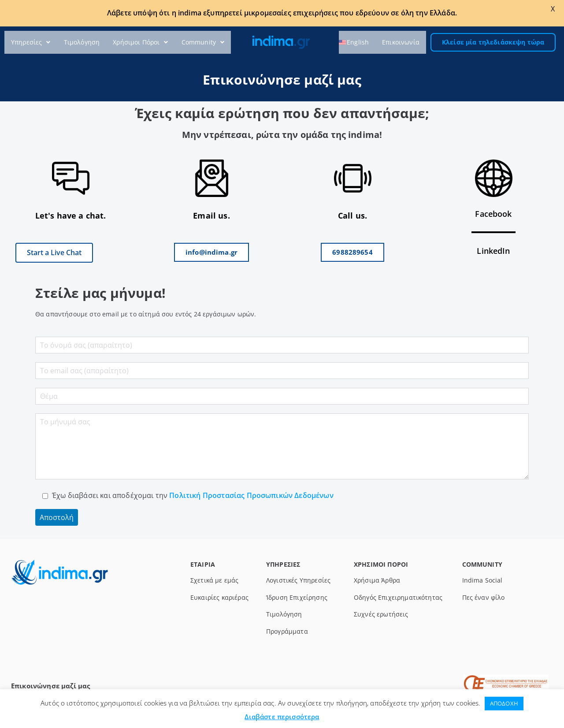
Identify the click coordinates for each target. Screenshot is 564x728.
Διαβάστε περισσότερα (282, 717)
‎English (358, 42)
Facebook (493, 214)
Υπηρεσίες (31, 42)
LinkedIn (493, 251)
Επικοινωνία (401, 42)
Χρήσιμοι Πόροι (140, 42)
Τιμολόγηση (82, 42)
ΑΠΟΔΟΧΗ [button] (504, 703)
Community (203, 42)
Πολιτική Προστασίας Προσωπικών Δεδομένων (250, 495)
